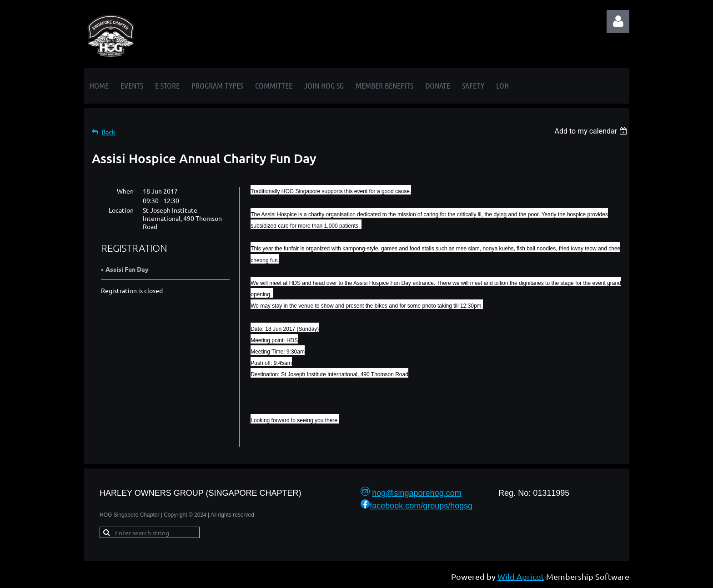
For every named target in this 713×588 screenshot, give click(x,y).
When (125, 191)
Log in (618, 21)
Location (121, 210)
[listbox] (592, 131)
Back (108, 132)
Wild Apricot (521, 576)
